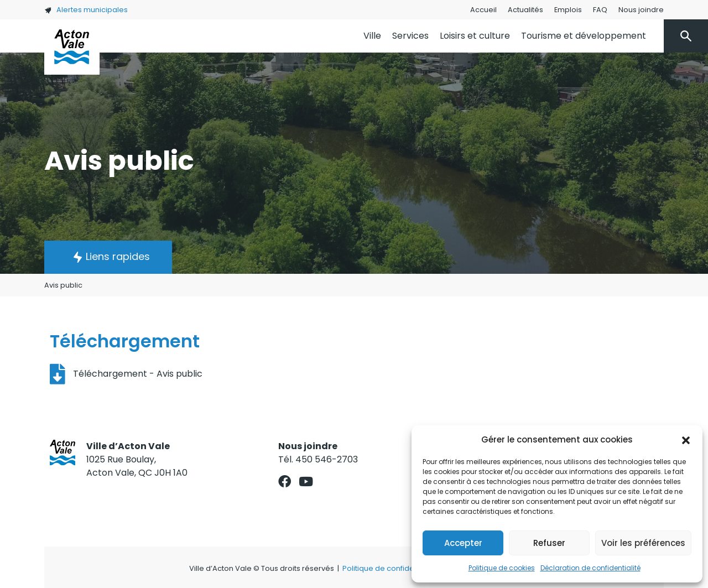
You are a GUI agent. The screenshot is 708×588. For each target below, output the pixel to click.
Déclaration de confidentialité (590, 568)
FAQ (600, 10)
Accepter (463, 543)
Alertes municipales (86, 10)
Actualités (525, 10)
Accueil (483, 10)
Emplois (568, 10)
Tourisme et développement (584, 36)
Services (410, 36)
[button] (686, 440)
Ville (372, 36)
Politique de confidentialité (390, 568)
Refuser (549, 543)
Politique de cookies (502, 568)
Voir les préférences (643, 543)
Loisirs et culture (475, 36)
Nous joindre (641, 10)
